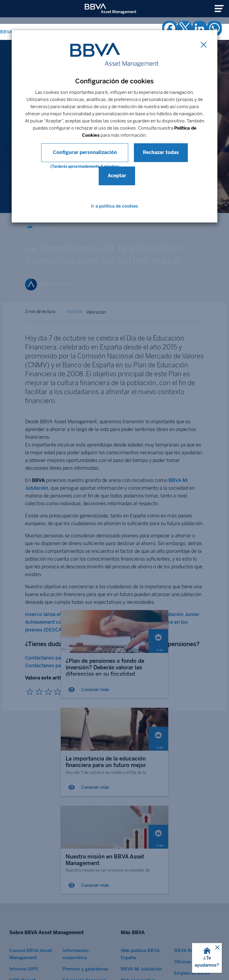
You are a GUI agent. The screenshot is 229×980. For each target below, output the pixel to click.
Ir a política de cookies (114, 206)
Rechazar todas (158, 152)
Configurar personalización (85, 152)
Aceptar (117, 176)
